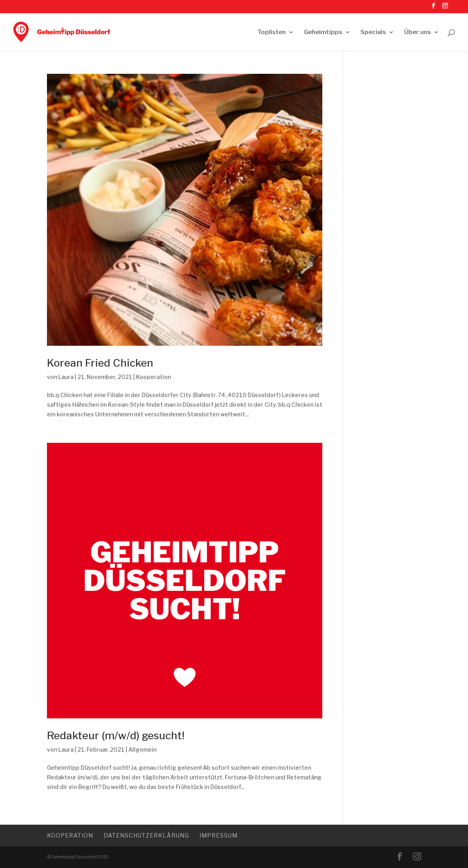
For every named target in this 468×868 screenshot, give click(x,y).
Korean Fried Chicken (100, 363)
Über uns (418, 32)
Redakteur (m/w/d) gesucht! (116, 735)
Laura (66, 377)
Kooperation (154, 377)
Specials (373, 32)
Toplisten (272, 32)
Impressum (219, 835)
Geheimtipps (323, 32)
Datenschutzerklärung (146, 835)
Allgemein (142, 749)
